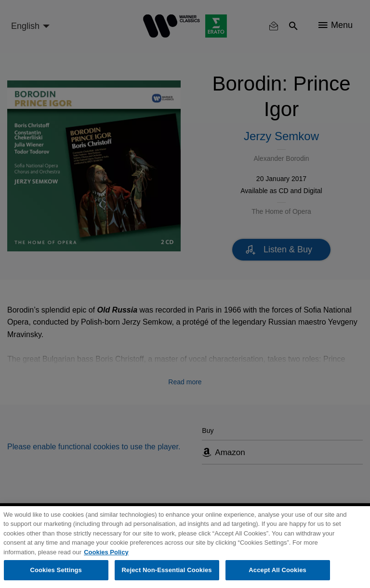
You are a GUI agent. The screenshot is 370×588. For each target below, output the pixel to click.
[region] (185, 547)
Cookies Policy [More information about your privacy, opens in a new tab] (106, 552)
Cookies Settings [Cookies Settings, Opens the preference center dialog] (56, 570)
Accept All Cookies (277, 570)
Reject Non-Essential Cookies (167, 570)
